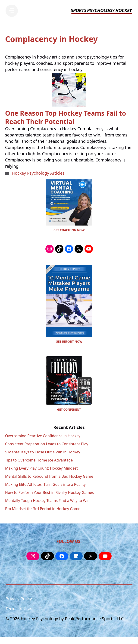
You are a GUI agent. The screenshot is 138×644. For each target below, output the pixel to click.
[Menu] (12, 11)
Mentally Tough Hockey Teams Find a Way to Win (47, 501)
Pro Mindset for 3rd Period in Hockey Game (43, 509)
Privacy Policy (19, 599)
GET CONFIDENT (69, 409)
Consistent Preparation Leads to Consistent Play (47, 444)
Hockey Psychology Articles (38, 173)
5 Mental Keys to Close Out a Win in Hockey (43, 452)
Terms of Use (18, 609)
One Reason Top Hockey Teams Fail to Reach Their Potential (66, 117)
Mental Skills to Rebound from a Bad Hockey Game (49, 476)
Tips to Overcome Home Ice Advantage (39, 460)
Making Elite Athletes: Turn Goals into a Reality (45, 484)
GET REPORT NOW (69, 341)
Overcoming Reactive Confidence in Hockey (43, 436)
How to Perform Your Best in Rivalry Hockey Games (49, 492)
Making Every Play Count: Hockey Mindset (41, 468)
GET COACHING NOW (69, 230)
